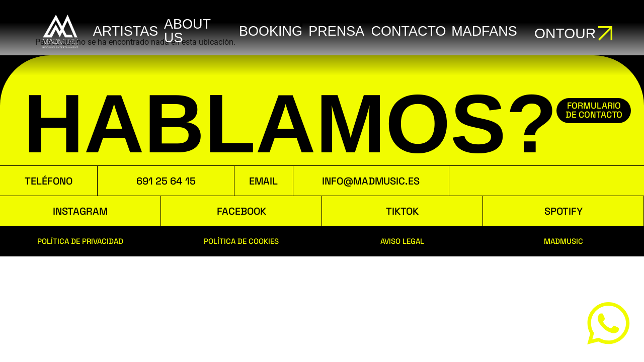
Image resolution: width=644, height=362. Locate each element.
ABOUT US (185, 31)
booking (267, 31)
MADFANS (477, 31)
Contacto (403, 31)
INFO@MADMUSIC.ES (371, 181)
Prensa (332, 31)
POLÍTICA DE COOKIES (241, 241)
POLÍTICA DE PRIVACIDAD (80, 241)
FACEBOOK (242, 211)
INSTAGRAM (80, 211)
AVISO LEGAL (402, 241)
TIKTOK (402, 211)
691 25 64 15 (166, 181)
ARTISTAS (125, 31)
